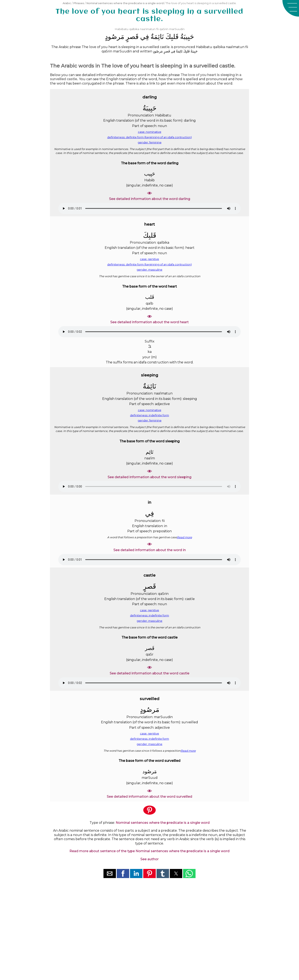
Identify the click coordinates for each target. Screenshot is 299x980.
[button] (291, 8)
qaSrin (164, 29)
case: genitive (149, 259)
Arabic (67, 3)
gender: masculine (149, 270)
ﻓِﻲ (145, 37)
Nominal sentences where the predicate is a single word (125, 3)
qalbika (134, 29)
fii (157, 29)
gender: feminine (150, 142)
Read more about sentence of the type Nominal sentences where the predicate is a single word (149, 851)
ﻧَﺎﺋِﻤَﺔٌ (157, 37)
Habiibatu (122, 29)
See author (149, 859)
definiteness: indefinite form (149, 415)
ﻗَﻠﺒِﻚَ (172, 37)
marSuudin (177, 29)
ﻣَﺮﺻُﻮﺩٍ (115, 37)
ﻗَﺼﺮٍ (132, 37)
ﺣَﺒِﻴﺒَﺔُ (187, 37)
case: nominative (150, 132)
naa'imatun (148, 29)
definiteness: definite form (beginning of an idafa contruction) (149, 137)
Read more (184, 537)
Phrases (79, 3)
